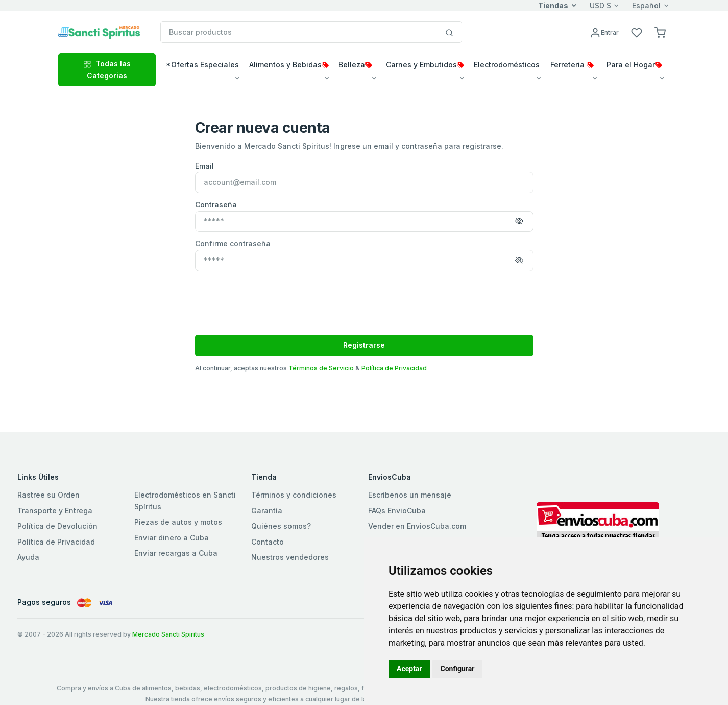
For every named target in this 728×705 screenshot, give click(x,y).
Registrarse (364, 345)
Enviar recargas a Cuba (176, 553)
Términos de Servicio (321, 368)
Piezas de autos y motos (178, 522)
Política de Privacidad (394, 368)
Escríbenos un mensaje (410, 495)
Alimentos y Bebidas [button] (289, 65)
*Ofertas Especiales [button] (202, 65)
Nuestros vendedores (290, 557)
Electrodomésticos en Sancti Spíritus (185, 500)
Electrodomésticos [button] (507, 65)
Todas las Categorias (107, 69)
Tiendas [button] (553, 5)
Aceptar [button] (409, 669)
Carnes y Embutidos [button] (425, 65)
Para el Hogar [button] (634, 65)
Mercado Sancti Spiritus (168, 634)
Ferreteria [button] (572, 65)
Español (646, 5)
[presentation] (273, 297)
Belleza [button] (355, 65)
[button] (660, 32)
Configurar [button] (458, 669)
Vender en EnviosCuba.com (417, 526)
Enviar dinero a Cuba (172, 538)
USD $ (600, 5)
